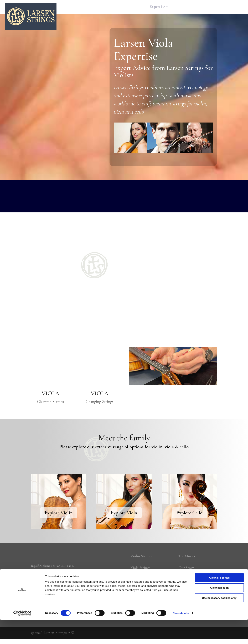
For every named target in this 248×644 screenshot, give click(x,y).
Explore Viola (124, 513)
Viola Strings (141, 569)
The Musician (190, 557)
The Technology (192, 581)
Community (183, 8)
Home (119, 8)
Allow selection (219, 612)
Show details (181, 637)
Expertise (157, 8)
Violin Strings (142, 557)
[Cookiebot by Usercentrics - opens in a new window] (22, 637)
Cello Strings (141, 581)
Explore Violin (59, 513)
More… (226, 8)
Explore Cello (189, 513)
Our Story (187, 569)
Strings (135, 8)
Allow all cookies (219, 602)
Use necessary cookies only (219, 622)
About (207, 8)
